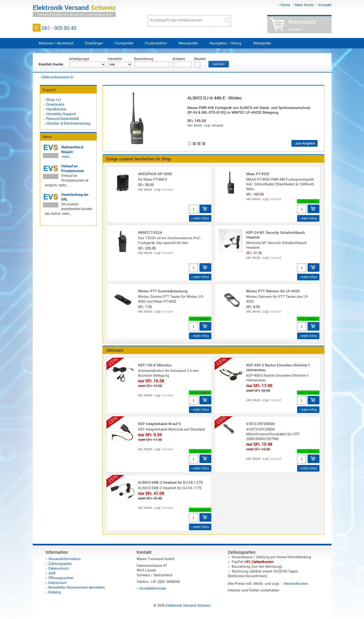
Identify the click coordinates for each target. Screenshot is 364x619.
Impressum (58, 582)
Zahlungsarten (60, 563)
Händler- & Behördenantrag (68, 123)
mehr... (67, 157)
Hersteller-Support (61, 114)
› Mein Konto (303, 5)
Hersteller (115, 59)
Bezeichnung (144, 59)
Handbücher (56, 109)
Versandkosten (296, 583)
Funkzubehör (156, 43)
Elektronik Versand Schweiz (188, 605)
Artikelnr (179, 59)
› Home (284, 5)
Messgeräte (188, 43)
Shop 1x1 (54, 99)
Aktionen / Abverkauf (56, 43)
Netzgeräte (262, 43)
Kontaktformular (153, 588)
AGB (52, 573)
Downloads (55, 104)
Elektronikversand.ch (58, 77)
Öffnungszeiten (61, 578)
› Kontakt (324, 5)
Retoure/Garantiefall (63, 118)
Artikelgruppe (79, 59)
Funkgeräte (124, 43)
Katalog (55, 592)
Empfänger (94, 43)
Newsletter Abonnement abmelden (77, 587)
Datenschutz (59, 568)
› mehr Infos (200, 218)
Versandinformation (65, 559)
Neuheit (200, 59)
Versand (167, 189)
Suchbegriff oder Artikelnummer (176, 20)
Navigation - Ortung (226, 43)
